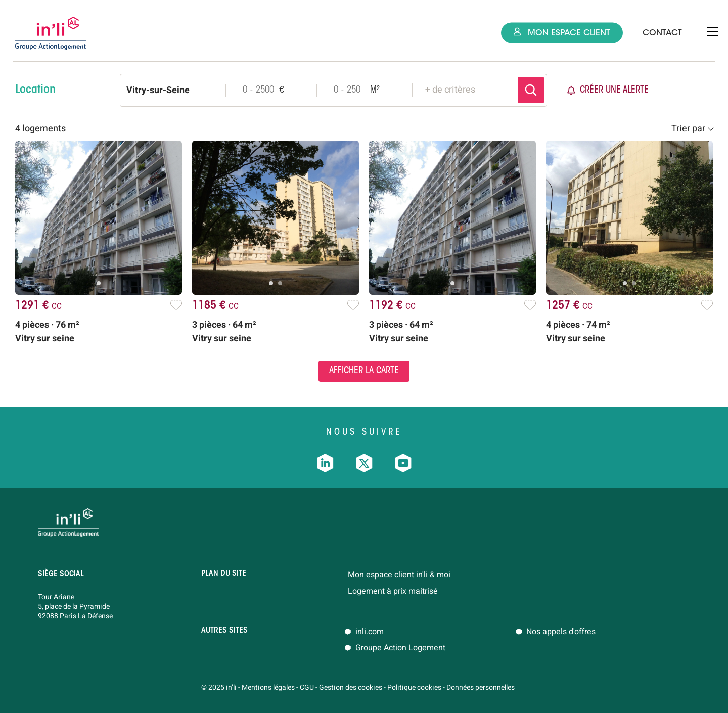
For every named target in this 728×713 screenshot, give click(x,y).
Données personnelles (481, 687)
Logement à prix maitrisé (393, 591)
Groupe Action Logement (400, 648)
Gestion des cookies (351, 687)
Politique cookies (414, 687)
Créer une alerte (608, 90)
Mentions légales (268, 687)
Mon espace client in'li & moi (399, 575)
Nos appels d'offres (561, 632)
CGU (307, 687)
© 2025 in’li (219, 687)
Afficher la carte (364, 371)
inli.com (370, 632)
